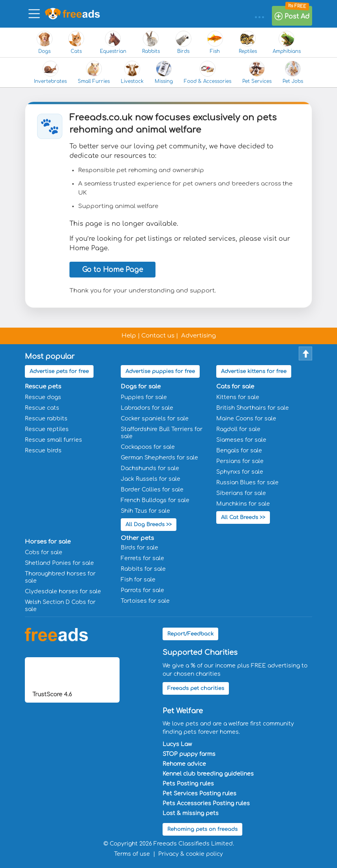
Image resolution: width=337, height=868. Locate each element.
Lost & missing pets (191, 813)
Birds (183, 42)
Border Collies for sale (152, 490)
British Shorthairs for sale (253, 408)
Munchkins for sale (243, 504)
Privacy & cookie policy (191, 854)
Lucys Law (177, 744)
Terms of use (132, 854)
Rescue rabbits (46, 419)
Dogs (45, 42)
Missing (164, 72)
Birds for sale (139, 548)
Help (129, 336)
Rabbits (151, 42)
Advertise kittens (254, 371)
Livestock (132, 72)
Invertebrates (50, 72)
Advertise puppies (160, 371)
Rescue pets (43, 387)
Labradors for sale (147, 408)
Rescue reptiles (47, 429)
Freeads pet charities (196, 688)
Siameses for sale (241, 440)
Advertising (198, 336)
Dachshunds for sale (150, 468)
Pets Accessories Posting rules (206, 803)
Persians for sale (240, 461)
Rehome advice (184, 764)
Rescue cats (42, 408)
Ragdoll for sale (238, 429)
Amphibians (287, 42)
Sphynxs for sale (240, 472)
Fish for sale (138, 580)
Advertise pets (59, 371)
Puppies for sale (144, 397)
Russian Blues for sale (247, 483)
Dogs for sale (141, 387)
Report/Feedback (190, 634)
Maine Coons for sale (246, 419)
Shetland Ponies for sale (59, 563)
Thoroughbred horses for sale (60, 577)
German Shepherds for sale (159, 458)
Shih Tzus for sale (145, 511)
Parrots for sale (142, 590)
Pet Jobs (293, 72)
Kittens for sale (238, 397)
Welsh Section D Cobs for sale (60, 606)
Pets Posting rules (188, 784)
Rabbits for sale (143, 569)
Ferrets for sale (142, 558)
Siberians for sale (241, 493)
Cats (76, 42)
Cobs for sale (44, 552)
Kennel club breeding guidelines (208, 774)
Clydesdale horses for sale (63, 591)
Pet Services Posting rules (199, 794)
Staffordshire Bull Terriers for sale (162, 433)
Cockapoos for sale (148, 447)
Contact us (158, 336)
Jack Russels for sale (151, 479)
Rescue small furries (53, 440)
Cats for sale (235, 387)
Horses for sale (48, 542)
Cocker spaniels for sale (155, 419)
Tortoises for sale (145, 601)
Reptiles (248, 42)
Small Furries (94, 72)
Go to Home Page (112, 270)
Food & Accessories (208, 72)
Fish (215, 42)
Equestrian (113, 42)
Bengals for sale (239, 451)
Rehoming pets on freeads (202, 829)
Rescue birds (43, 451)
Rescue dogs (43, 397)
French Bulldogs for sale (155, 500)
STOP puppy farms (189, 754)
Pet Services (257, 72)
